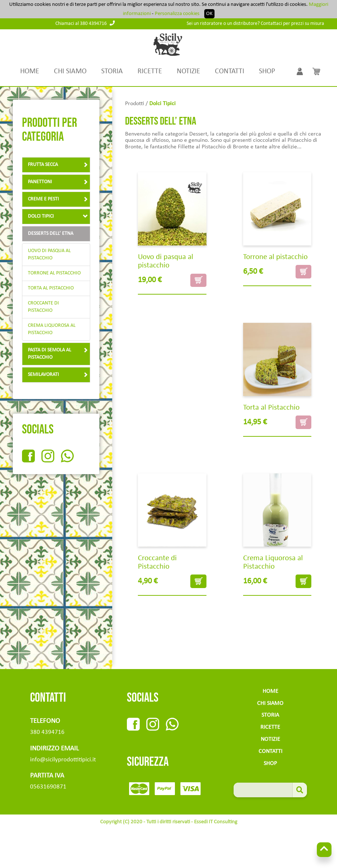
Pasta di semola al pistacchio (58, 354)
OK (209, 14)
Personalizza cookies (177, 14)
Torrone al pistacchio (54, 273)
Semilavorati (58, 375)
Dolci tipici (58, 216)
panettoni (58, 182)
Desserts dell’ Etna (51, 234)
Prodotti (135, 104)
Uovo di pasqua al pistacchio (49, 254)
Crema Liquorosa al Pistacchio (52, 329)
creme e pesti (58, 199)
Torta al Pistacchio (51, 288)
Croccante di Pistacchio (43, 307)
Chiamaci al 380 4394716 (85, 24)
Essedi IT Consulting (216, 822)
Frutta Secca (58, 165)
